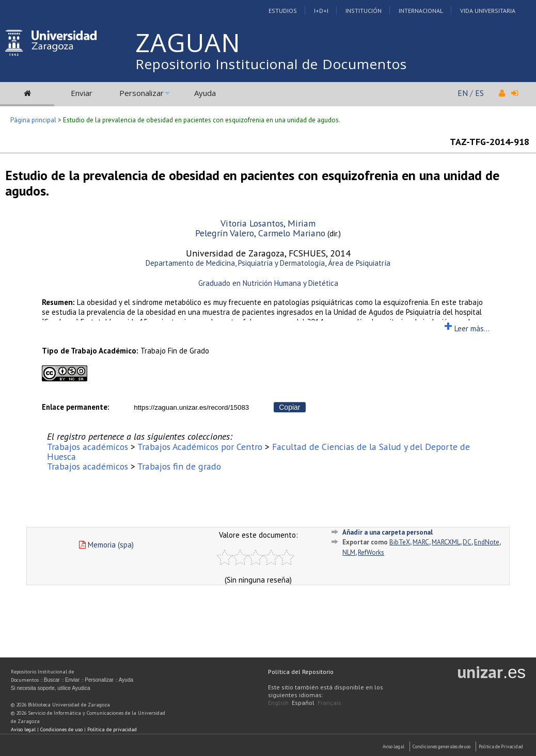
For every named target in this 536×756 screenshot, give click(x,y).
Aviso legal (23, 729)
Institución (364, 11)
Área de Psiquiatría (359, 263)
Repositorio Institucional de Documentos (271, 64)
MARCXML (446, 542)
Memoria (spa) (106, 545)
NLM (349, 552)
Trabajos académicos (88, 447)
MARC (421, 542)
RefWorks (371, 552)
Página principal (33, 120)
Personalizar (141, 93)
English (278, 703)
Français (329, 703)
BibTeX (400, 542)
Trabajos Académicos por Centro (200, 447)
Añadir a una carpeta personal (388, 532)
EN (463, 93)
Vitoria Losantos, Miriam (268, 223)
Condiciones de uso (61, 729)
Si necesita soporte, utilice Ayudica (51, 688)
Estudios (283, 11)
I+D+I (321, 11)
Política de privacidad (112, 729)
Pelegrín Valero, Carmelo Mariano (260, 233)
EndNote (487, 542)
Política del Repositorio (301, 672)
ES (479, 93)
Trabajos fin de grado (179, 466)
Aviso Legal (393, 746)
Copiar (289, 407)
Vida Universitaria (488, 11)
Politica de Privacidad (501, 746)
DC (467, 542)
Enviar (82, 93)
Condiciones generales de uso (442, 746)
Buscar (52, 680)
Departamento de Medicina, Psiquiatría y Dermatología (235, 263)
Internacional (421, 11)
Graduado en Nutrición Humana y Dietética (268, 283)
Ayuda (205, 93)
